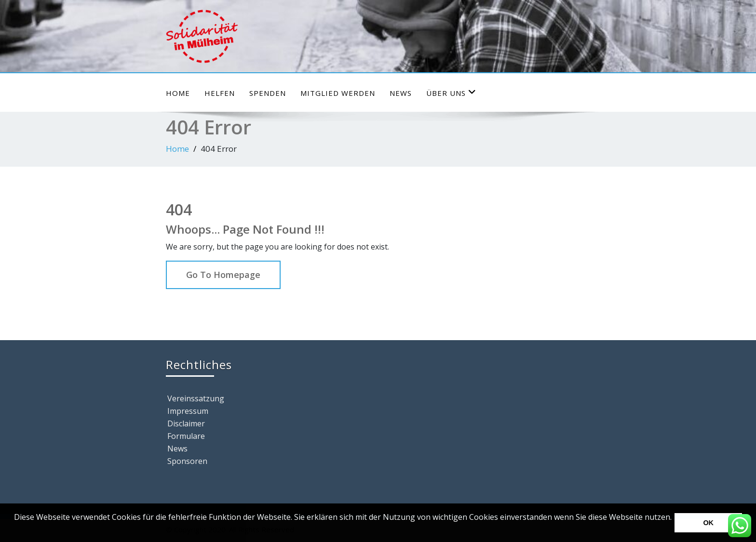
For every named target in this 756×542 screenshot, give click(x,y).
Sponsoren (187, 461)
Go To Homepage (223, 275)
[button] (15, 530)
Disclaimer (186, 423)
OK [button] (708, 523)
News (401, 93)
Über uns (451, 93)
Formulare (186, 436)
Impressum (188, 411)
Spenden (268, 93)
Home (178, 93)
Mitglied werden (338, 93)
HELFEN (220, 93)
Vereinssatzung (196, 398)
